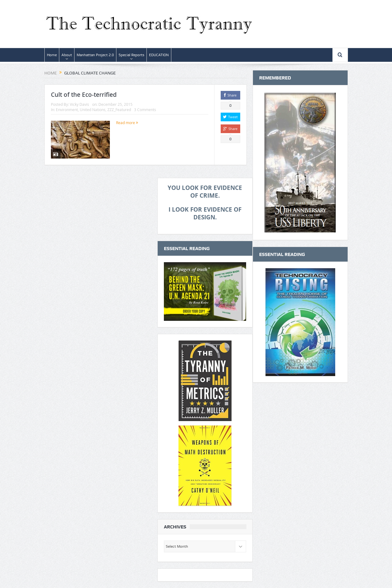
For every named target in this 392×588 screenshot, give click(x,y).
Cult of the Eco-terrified (84, 95)
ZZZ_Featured (119, 110)
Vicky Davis (79, 104)
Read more (127, 123)
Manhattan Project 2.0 (95, 55)
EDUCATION (159, 55)
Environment (67, 110)
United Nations (93, 110)
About (67, 55)
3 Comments (145, 110)
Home (52, 55)
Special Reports (131, 55)
